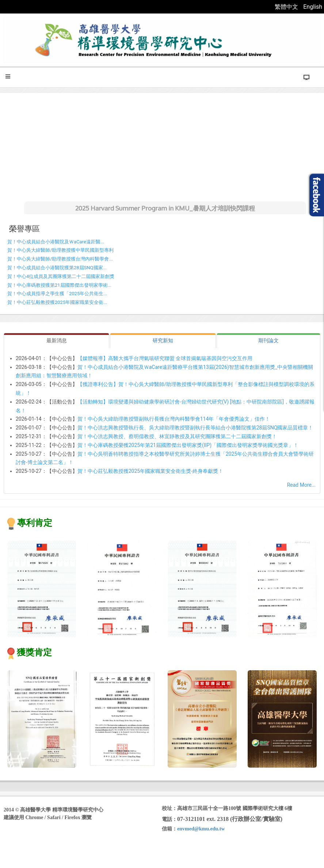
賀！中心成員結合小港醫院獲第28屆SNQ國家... (57, 268)
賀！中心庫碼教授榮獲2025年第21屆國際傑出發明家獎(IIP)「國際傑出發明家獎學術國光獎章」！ (188, 445)
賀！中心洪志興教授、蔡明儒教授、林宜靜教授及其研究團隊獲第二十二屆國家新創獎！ (177, 436)
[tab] (56, 341)
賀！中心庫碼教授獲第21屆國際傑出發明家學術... (59, 285)
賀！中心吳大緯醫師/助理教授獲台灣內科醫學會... (60, 259)
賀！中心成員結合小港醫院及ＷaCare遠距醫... (56, 242)
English (313, 7)
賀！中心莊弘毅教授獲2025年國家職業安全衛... (57, 302)
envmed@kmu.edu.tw (201, 829)
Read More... (301, 485)
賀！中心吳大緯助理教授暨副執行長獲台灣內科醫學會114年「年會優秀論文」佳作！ (174, 419)
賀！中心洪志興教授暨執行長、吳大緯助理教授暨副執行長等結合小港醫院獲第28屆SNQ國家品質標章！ (195, 428)
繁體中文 (287, 7)
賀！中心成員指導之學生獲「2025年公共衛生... (57, 294)
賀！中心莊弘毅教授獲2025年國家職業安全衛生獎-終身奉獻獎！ (150, 471)
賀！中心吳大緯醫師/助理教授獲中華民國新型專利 (60, 250)
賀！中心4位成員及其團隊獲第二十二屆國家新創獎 (61, 276)
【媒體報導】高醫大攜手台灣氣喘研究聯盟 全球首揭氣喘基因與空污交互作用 (165, 358)
